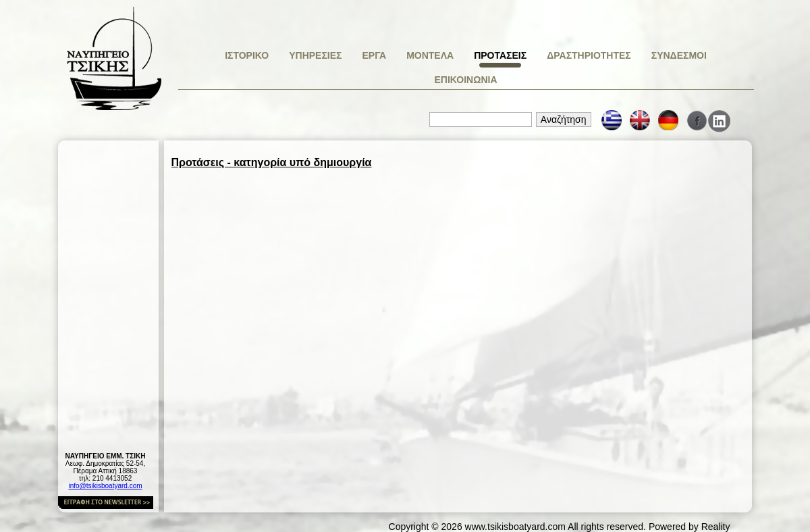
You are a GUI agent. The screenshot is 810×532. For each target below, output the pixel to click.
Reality (716, 527)
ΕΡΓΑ (374, 55)
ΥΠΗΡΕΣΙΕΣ (315, 55)
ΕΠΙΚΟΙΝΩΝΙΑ (465, 80)
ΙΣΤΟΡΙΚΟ (247, 55)
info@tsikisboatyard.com (105, 486)
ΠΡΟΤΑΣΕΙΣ (500, 55)
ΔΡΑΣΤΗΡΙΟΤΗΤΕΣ (589, 55)
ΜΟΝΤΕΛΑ (430, 55)
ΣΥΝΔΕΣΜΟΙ (679, 55)
